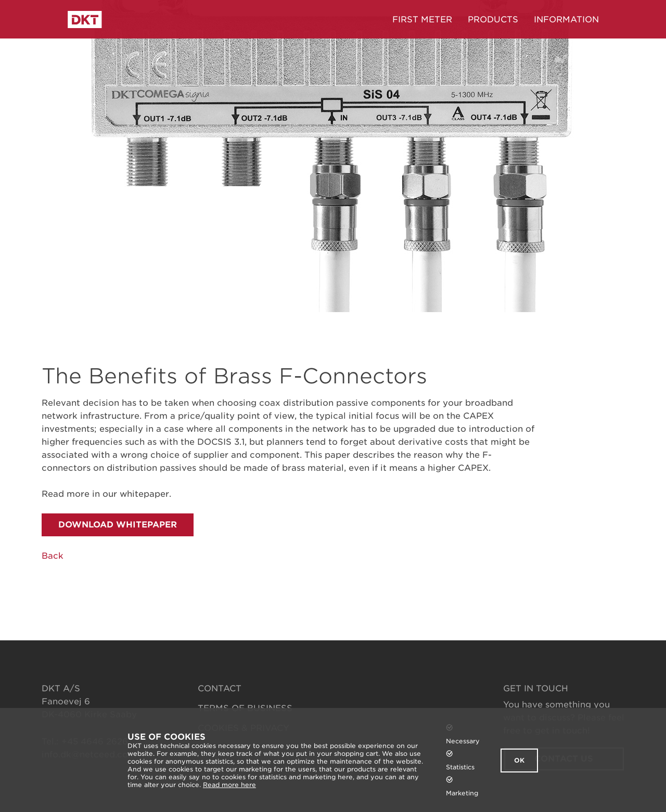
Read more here (229, 785)
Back (53, 556)
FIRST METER (422, 20)
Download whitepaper (118, 525)
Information (566, 20)
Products (493, 20)
